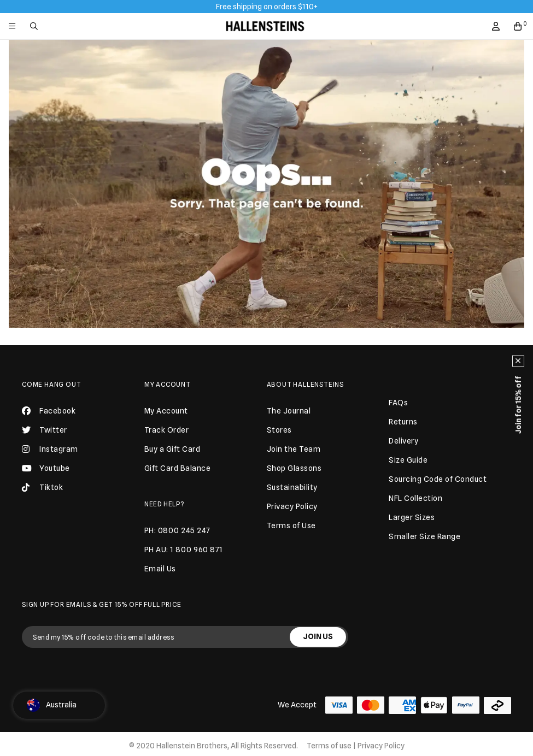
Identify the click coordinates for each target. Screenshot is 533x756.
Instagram (50, 449)
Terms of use (329, 746)
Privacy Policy (381, 746)
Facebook (49, 411)
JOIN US (318, 636)
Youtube (46, 468)
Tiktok (42, 487)
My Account (168, 384)
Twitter (45, 430)
